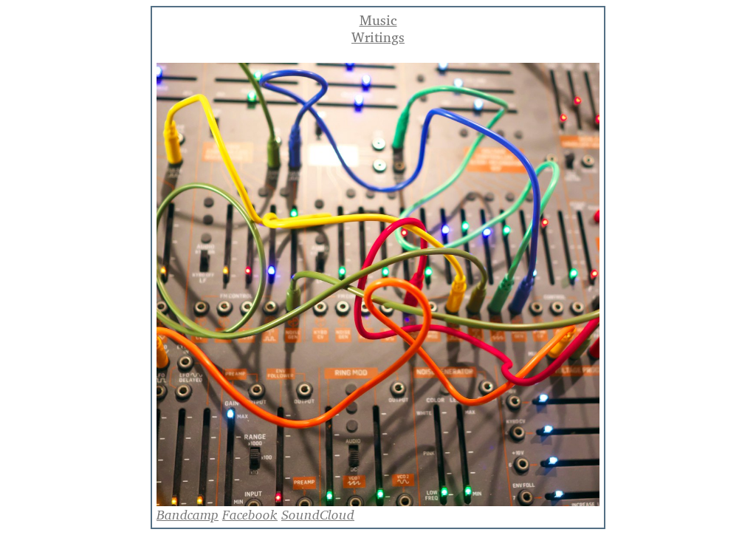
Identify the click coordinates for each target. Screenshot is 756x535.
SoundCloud (318, 515)
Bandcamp (188, 515)
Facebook (250, 515)
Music (378, 20)
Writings (378, 37)
